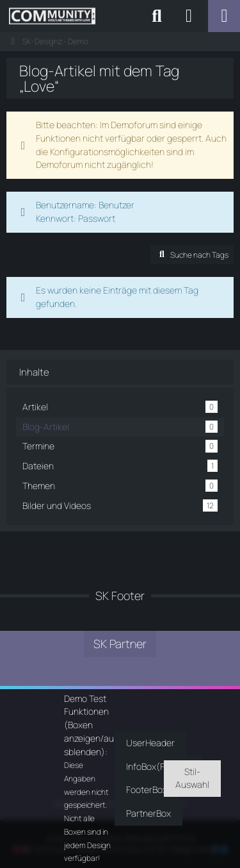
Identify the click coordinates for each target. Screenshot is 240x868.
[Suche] (157, 16)
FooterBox (147, 789)
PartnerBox (148, 813)
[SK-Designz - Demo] (52, 16)
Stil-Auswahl (192, 778)
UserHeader (150, 743)
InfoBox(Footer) (158, 766)
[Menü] (224, 16)
